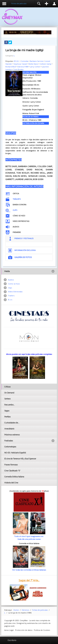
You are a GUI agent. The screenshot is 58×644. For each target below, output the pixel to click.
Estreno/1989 (23, 67)
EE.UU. (17, 61)
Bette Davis (33, 64)
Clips (10, 288)
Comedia (25, 61)
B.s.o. (10, 300)
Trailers (11, 296)
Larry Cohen (35, 67)
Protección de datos (24, 630)
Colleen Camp (45, 64)
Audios (11, 280)
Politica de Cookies (42, 630)
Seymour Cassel (20, 64)
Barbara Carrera (37, 61)
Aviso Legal (9, 630)
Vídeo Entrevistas (15, 292)
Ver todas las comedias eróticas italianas (29, 570)
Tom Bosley (18, 69)
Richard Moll (11, 67)
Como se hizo (14, 284)
